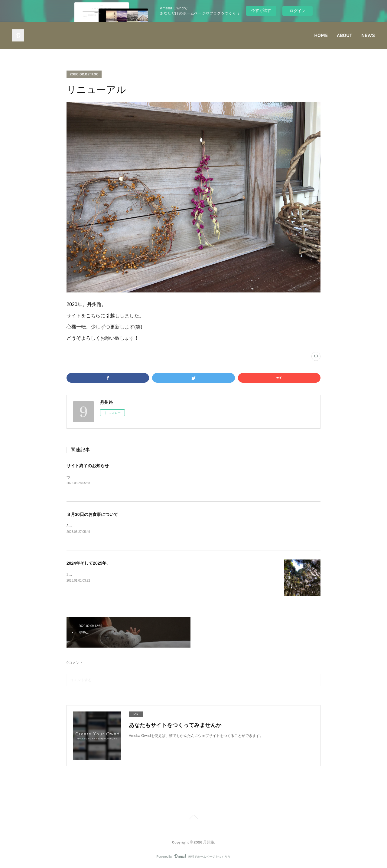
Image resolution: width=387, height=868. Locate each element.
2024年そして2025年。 (89, 564)
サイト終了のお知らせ (88, 466)
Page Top (193, 819)
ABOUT (345, 35)
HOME (321, 35)
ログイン (298, 11)
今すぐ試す (261, 10)
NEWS (368, 35)
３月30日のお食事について (92, 515)
